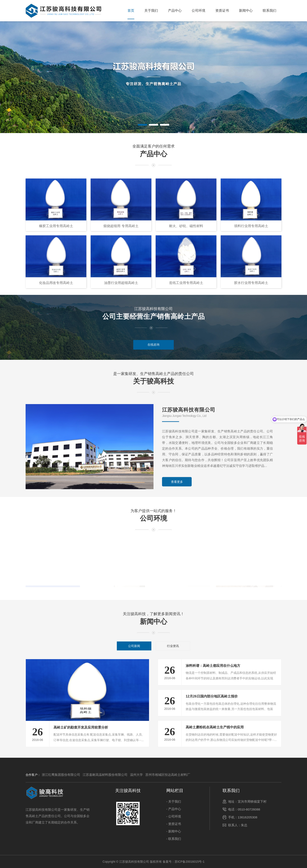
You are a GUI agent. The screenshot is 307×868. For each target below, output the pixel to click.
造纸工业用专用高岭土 (186, 391)
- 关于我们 (174, 801)
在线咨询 (153, 354)
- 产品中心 (174, 809)
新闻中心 (246, 11)
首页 (131, 11)
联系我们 (269, 11)
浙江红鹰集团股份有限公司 (61, 775)
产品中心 (175, 11)
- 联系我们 (174, 839)
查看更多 (177, 562)
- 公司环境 (174, 816)
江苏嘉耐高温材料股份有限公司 (105, 775)
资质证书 (222, 11)
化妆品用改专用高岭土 (56, 391)
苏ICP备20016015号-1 (190, 862)
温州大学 (136, 775)
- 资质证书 (174, 824)
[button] (142, 125)
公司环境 (198, 11)
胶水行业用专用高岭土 (251, 391)
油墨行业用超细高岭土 (121, 391)
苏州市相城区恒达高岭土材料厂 (168, 775)
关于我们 (151, 11)
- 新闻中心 (174, 831)
